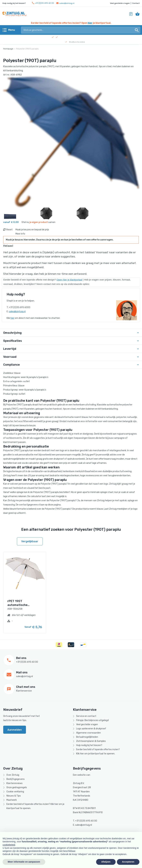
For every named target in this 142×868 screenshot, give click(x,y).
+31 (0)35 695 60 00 (43, 3)
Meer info (20, 234)
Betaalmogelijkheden (87, 737)
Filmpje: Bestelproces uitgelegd (92, 720)
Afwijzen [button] (106, 862)
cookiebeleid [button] (9, 845)
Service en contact (86, 716)
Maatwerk (12, 800)
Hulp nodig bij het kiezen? (89, 745)
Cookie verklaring (15, 792)
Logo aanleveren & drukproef (91, 729)
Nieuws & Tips (14, 796)
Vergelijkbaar (30, 541)
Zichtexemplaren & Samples (91, 741)
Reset (9, 230)
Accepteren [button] (128, 862)
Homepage (8, 49)
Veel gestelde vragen (120, 3)
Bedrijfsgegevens (16, 779)
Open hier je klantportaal (69, 280)
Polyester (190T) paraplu (27, 49)
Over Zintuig (13, 775)
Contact (136, 3)
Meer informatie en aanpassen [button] (24, 862)
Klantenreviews (14, 783)
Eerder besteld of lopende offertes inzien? (98, 749)
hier (90, 23)
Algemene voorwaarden (88, 733)
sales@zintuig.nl (65, 3)
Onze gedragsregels (17, 787)
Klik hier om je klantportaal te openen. (96, 754)
